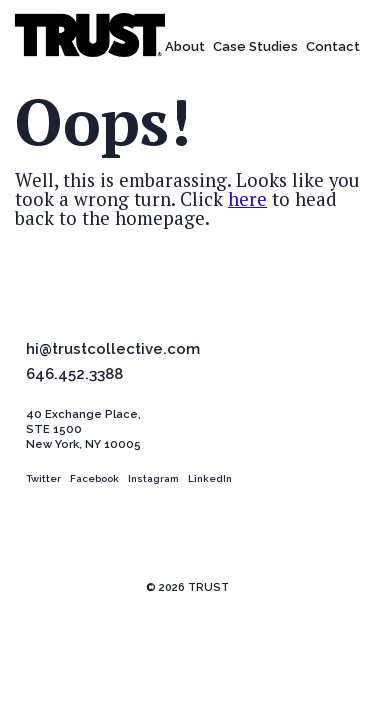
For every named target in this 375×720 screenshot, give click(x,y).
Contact (333, 46)
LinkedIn (210, 478)
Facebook (94, 478)
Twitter (43, 478)
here (247, 199)
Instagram (153, 478)
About (185, 46)
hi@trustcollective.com (113, 350)
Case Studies (255, 46)
